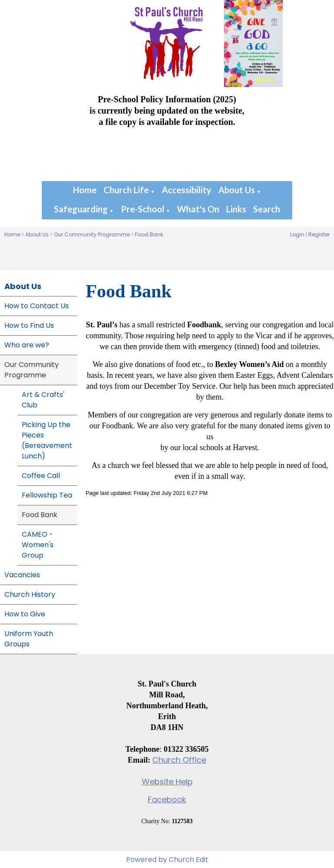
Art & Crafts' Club (43, 400)
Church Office (179, 760)
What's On (198, 209)
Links (236, 209)
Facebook (167, 799)
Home (85, 190)
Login (297, 234)
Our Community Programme (92, 234)
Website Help (167, 782)
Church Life (126, 190)
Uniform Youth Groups (29, 639)
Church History (30, 594)
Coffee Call (41, 476)
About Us (237, 190)
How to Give (25, 614)
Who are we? (27, 345)
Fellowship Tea (47, 495)
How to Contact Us (37, 306)
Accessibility (187, 190)
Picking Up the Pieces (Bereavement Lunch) (47, 440)
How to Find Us (29, 325)
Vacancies (22, 575)
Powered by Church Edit (167, 860)
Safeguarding (81, 209)
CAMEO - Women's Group (38, 545)
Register (319, 234)
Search (267, 209)
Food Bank (149, 234)
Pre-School (143, 209)
